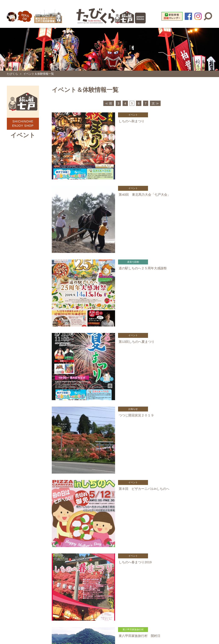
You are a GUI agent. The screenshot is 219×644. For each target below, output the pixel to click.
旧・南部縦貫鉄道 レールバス (46, 557)
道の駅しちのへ (109, 538)
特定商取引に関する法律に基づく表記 (112, 577)
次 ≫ (155, 103)
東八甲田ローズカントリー (46, 548)
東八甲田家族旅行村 (173, 538)
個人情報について (69, 577)
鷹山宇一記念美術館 (110, 567)
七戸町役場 (46, 567)
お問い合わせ (153, 577)
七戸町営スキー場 (109, 548)
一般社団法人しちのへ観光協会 (46, 538)
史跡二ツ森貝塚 (109, 557)
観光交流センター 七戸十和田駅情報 (173, 548)
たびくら (12, 74)
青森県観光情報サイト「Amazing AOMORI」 (173, 567)
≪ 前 (109, 103)
